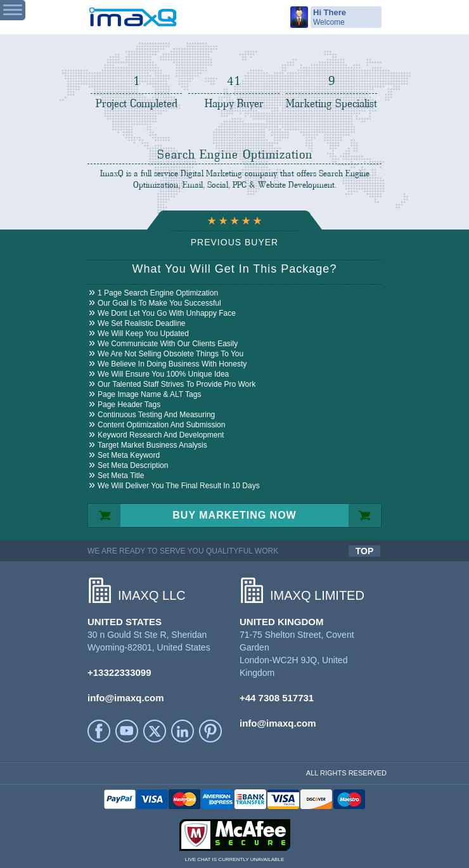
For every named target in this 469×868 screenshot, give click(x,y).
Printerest (210, 731)
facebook (99, 731)
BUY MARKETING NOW (234, 515)
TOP (365, 551)
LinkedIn (183, 731)
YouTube (127, 731)
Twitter (155, 731)
